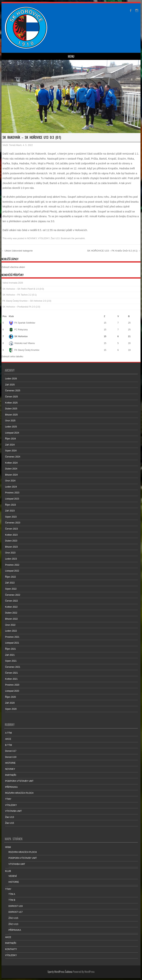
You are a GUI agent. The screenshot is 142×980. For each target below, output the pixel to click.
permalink (80, 238)
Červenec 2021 (13, 667)
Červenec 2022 (13, 595)
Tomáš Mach (15, 145)
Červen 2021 (12, 673)
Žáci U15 (10, 823)
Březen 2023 (11, 547)
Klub (11, 316)
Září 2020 (10, 703)
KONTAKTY (11, 949)
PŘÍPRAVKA (11, 787)
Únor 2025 (10, 421)
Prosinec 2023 (12, 493)
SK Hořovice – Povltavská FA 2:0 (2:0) (21, 307)
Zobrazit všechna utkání (13, 267)
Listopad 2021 (12, 643)
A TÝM (9, 733)
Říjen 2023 (11, 505)
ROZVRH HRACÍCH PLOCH (19, 793)
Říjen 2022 (11, 577)
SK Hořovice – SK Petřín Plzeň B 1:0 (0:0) (23, 289)
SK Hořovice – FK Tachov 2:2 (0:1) (20, 295)
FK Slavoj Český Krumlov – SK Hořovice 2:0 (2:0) (27, 301)
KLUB (8, 871)
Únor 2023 (10, 553)
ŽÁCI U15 (13, 918)
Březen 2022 (11, 619)
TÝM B (12, 900)
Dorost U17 (11, 751)
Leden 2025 (11, 427)
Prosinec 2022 (12, 565)
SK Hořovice (18, 336)
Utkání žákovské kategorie (17, 251)
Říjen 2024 (11, 439)
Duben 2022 (11, 613)
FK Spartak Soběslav (22, 323)
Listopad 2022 (12, 571)
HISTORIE (10, 763)
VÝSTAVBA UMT (13, 811)
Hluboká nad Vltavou (22, 343)
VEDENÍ (13, 876)
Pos (5, 316)
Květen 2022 (11, 607)
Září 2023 (10, 511)
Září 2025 (10, 385)
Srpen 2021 (11, 661)
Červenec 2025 (13, 391)
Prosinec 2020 (12, 685)
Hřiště (8, 847)
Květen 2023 (11, 535)
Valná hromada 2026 (13, 283)
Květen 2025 (11, 403)
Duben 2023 (11, 541)
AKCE (8, 739)
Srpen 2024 (11, 451)
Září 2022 (10, 583)
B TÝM (9, 745)
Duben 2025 (11, 409)
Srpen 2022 (11, 589)
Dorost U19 (11, 757)
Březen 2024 (11, 475)
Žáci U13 (55, 238)
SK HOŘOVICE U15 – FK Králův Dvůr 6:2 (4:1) (114, 251)
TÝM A (12, 894)
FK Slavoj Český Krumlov (24, 350)
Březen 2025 (11, 415)
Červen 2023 (12, 529)
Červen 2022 (12, 601)
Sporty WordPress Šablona (60, 972)
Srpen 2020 (11, 709)
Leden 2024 (11, 487)
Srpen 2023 (11, 517)
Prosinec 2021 (12, 637)
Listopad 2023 (12, 499)
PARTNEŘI (11, 775)
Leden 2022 (11, 631)
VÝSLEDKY (44, 238)
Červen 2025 (12, 397)
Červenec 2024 (13, 457)
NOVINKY (32, 238)
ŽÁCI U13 (13, 924)
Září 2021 (10, 655)
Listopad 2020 (12, 691)
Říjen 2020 (11, 697)
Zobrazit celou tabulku (12, 357)
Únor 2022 (10, 625)
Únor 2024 (10, 481)
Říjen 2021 (11, 649)
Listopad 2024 (12, 433)
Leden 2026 (11, 379)
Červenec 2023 (13, 523)
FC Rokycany (18, 330)
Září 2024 (10, 445)
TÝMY (8, 799)
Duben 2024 (11, 469)
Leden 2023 (11, 559)
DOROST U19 (16, 906)
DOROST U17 (16, 912)
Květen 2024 (11, 463)
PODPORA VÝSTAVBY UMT (19, 781)
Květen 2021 (11, 679)
